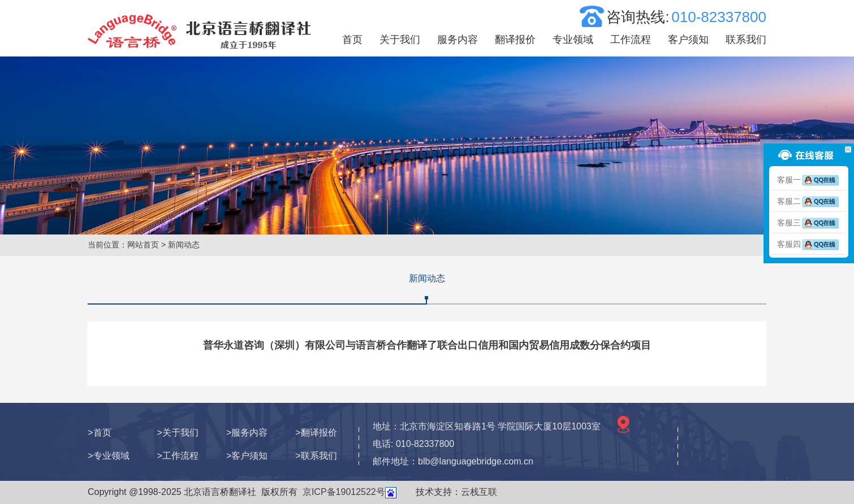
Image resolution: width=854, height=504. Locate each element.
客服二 (809, 201)
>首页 (99, 433)
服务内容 (458, 40)
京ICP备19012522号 (344, 492)
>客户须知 (247, 456)
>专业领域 (108, 456)
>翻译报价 (316, 433)
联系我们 (746, 40)
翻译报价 (515, 40)
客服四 (809, 244)
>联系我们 (316, 456)
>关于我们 (178, 433)
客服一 (809, 180)
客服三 (809, 223)
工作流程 (631, 40)
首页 (352, 40)
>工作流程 (178, 456)
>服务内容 (247, 433)
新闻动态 (427, 278)
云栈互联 (479, 492)
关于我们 (400, 40)
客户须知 (688, 40)
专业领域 (573, 40)
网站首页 (143, 245)
